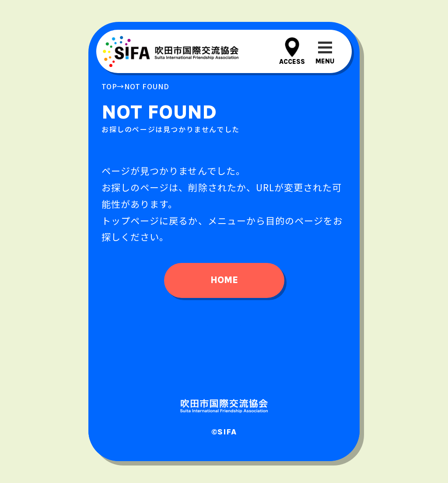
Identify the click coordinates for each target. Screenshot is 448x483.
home (224, 280)
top (109, 86)
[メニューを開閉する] (325, 51)
